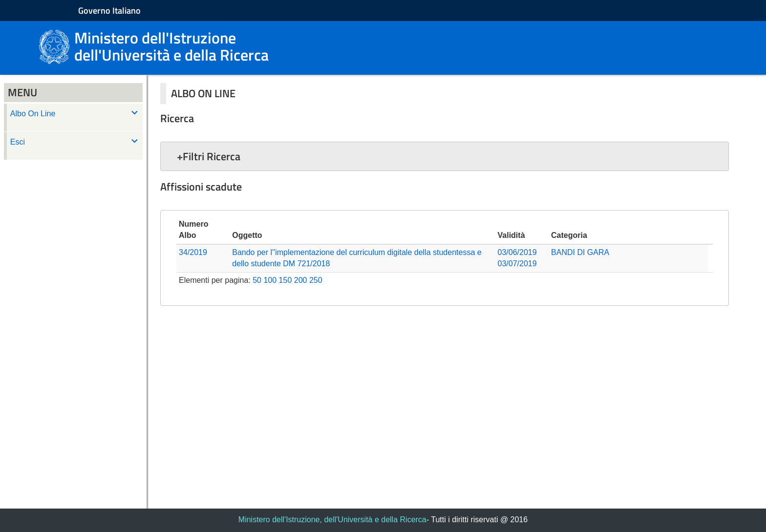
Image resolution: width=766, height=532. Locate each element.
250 (316, 280)
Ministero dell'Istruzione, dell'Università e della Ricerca (332, 520)
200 (301, 280)
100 (270, 280)
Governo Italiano (109, 11)
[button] (445, 156)
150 (286, 280)
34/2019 (193, 252)
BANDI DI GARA (580, 252)
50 (257, 280)
